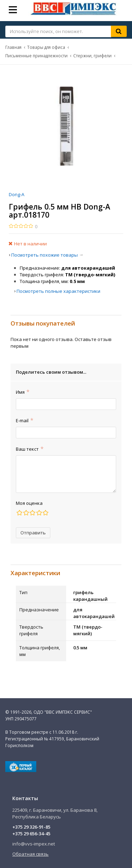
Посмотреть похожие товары (45, 255)
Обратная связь (30, 854)
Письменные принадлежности (36, 56)
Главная (13, 47)
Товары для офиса (46, 47)
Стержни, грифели (92, 56)
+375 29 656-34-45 (31, 834)
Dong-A (17, 194)
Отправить (33, 533)
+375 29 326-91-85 (31, 827)
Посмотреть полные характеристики (58, 291)
